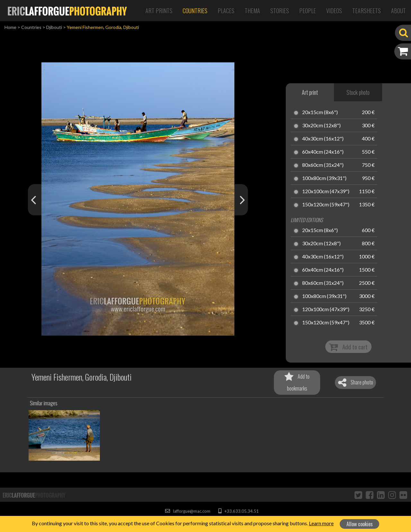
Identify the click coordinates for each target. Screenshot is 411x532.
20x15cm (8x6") (320, 113)
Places (226, 11)
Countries (195, 11)
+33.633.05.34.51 (238, 511)
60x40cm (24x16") (323, 152)
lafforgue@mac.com (188, 511)
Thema (252, 11)
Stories (280, 11)
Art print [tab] (310, 92)
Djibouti (54, 27)
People (308, 11)
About (398, 11)
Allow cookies (360, 524)
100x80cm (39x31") (324, 178)
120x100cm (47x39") (326, 192)
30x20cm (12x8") (321, 126)
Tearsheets (367, 11)
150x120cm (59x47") (326, 205)
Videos (334, 11)
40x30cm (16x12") (323, 139)
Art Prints (159, 11)
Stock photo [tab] (358, 92)
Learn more (321, 523)
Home (10, 27)
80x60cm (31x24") (323, 165)
